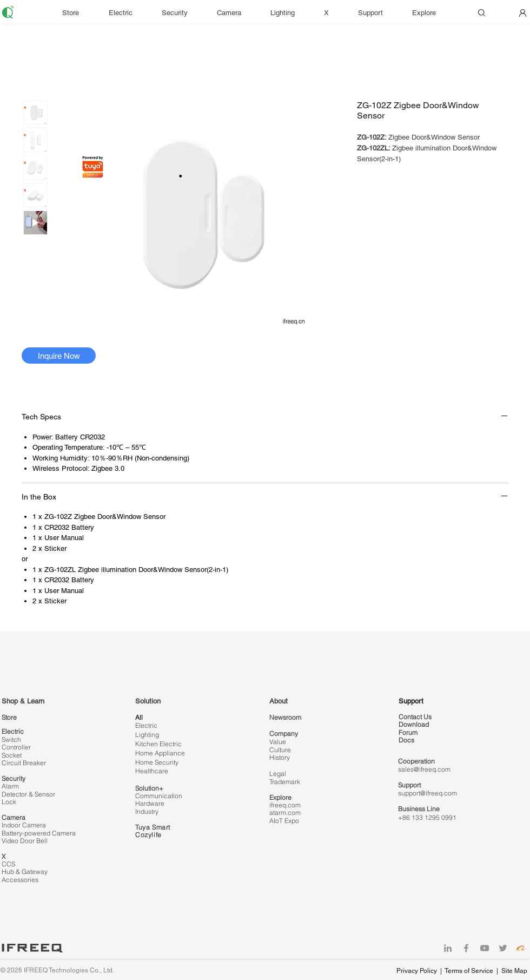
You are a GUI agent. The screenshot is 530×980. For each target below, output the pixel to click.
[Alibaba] (521, 948)
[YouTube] (485, 948)
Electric (13, 731)
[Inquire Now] (59, 356)
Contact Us (415, 717)
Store (9, 717)
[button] (377, 13)
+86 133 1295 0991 (427, 817)
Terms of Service (469, 971)
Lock (9, 802)
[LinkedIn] (448, 948)
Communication (159, 796)
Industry (147, 811)
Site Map (514, 971)
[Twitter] (503, 948)
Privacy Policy (418, 971)
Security (14, 778)
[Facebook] (466, 948)
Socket (12, 755)
